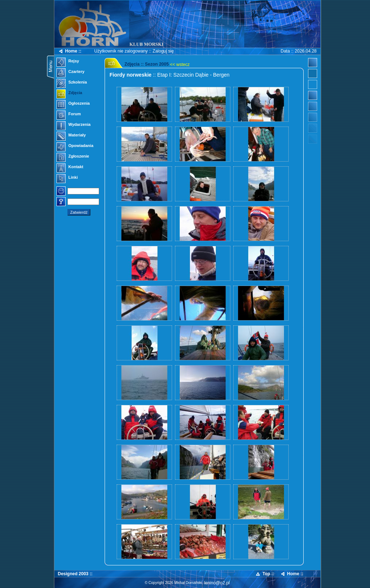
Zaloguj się (163, 51)
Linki (67, 178)
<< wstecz (180, 65)
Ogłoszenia (73, 104)
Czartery (71, 72)
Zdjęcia (69, 93)
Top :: (265, 574)
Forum (69, 115)
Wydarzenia (74, 125)
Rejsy (68, 62)
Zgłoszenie (73, 157)
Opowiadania (75, 146)
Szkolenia (72, 83)
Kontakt (70, 167)
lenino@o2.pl (217, 583)
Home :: (70, 51)
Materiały (71, 136)
